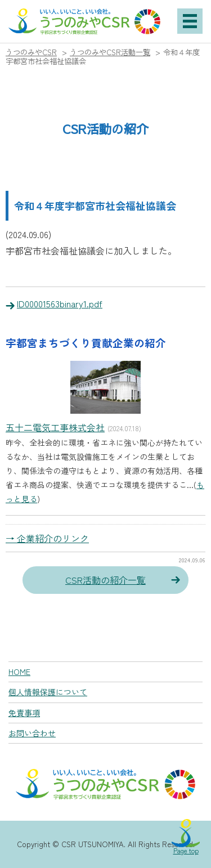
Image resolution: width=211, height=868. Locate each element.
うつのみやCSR (31, 52)
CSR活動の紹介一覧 (105, 580)
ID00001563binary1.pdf (60, 303)
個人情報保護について (48, 692)
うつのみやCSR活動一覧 (110, 52)
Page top (186, 850)
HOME (19, 672)
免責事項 (24, 713)
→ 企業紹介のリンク (47, 538)
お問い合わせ (32, 733)
